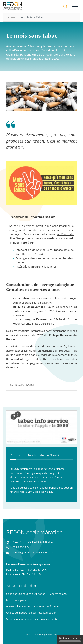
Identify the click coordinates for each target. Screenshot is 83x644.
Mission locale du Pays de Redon (33, 346)
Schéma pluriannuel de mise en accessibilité (32, 619)
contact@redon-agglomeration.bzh (33, 552)
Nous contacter (21, 586)
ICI (54, 266)
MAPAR (49, 303)
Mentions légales (16, 600)
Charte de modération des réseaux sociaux (31, 613)
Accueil (11, 17)
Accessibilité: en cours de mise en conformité (32, 606)
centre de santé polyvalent (30, 311)
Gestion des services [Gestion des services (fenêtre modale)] (70, 639)
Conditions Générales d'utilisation (26, 594)
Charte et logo (58, 594)
